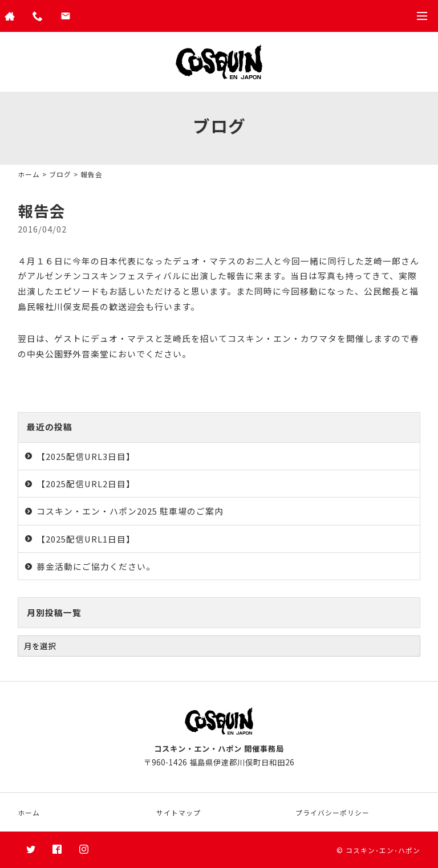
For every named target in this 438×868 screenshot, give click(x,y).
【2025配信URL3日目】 (86, 456)
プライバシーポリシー (332, 812)
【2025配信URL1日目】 (86, 539)
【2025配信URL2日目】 (86, 484)
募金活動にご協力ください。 (96, 566)
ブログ (60, 174)
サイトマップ (179, 812)
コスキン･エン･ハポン (383, 850)
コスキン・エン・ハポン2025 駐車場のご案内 (130, 511)
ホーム (29, 174)
